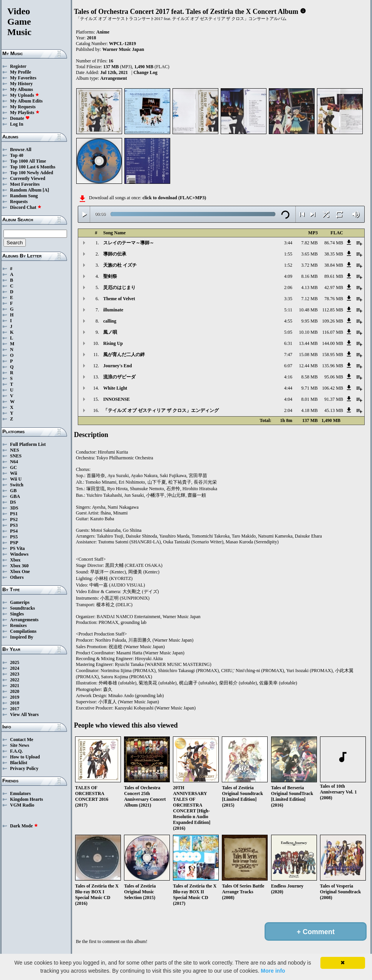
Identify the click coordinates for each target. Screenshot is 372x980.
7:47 (288, 355)
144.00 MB (333, 343)
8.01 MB (309, 399)
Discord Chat (26, 207)
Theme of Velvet (119, 299)
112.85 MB (333, 310)
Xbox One (20, 572)
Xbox (15, 560)
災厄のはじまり (119, 287)
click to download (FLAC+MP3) (174, 198)
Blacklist (19, 763)
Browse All (21, 150)
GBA (15, 496)
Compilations (23, 631)
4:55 (288, 321)
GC (13, 467)
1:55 (288, 254)
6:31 (288, 343)
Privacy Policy (24, 768)
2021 (15, 686)
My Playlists (25, 113)
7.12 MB (309, 299)
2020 (15, 691)
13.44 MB (308, 343)
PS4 (14, 531)
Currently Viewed (28, 178)
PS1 (14, 514)
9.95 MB (309, 321)
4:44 (288, 388)
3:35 (288, 299)
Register (18, 66)
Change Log (145, 72)
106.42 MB (333, 388)
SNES (16, 456)
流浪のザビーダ (119, 377)
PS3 (14, 525)
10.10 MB (308, 332)
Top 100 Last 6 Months (33, 167)
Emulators (20, 793)
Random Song (24, 196)
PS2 (14, 519)
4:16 (288, 377)
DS (13, 502)
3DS (14, 508)
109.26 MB (333, 321)
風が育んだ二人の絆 (124, 355)
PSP (14, 543)
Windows (19, 554)
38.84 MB (334, 265)
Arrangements (24, 620)
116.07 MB (333, 332)
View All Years (24, 714)
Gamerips (20, 602)
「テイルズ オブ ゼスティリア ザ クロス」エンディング (161, 410)
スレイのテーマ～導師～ (129, 243)
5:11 (288, 310)
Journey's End (117, 366)
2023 (15, 674)
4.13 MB (309, 287)
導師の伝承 (115, 254)
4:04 (288, 399)
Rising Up (113, 343)
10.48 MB (308, 310)
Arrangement (113, 78)
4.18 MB (309, 410)
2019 (15, 697)
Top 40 (17, 155)
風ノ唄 (110, 332)
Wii (13, 473)
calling (110, 321)
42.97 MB (334, 287)
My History (21, 84)
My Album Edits (26, 101)
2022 (15, 680)
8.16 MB (309, 276)
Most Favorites (25, 184)
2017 (15, 709)
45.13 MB (334, 410)
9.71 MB (309, 388)
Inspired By (22, 637)
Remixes (18, 625)
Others (17, 577)
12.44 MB (308, 366)
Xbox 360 (19, 566)
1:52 (288, 265)
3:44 (288, 243)
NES (14, 450)
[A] (46, 190)
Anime (103, 32)
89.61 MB (334, 276)
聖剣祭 (110, 276)
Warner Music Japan (123, 49)
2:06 (288, 287)
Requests (19, 202)
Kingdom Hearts (27, 799)
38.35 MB (334, 254)
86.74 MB (334, 243)
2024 (15, 668)
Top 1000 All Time (28, 161)
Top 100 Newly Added (32, 173)
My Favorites (23, 78)
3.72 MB (309, 265)
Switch (17, 485)
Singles (17, 614)
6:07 (288, 366)
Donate (20, 118)
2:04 (288, 410)
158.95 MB (333, 355)
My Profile (21, 72)
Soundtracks (23, 608)
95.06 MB (334, 377)
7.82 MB (309, 243)
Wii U (16, 479)
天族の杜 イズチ (120, 265)
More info (273, 971)
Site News (20, 745)
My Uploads (25, 95)
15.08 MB (308, 355)
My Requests (23, 107)
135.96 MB (333, 366)
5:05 (288, 332)
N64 (14, 462)
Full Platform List (28, 444)
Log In (17, 124)
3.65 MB (309, 254)
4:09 (288, 276)
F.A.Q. (16, 751)
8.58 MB (309, 377)
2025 (15, 662)
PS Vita (17, 548)
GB (13, 491)
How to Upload (25, 757)
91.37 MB (334, 399)
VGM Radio (22, 805)
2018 (15, 703)
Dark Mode (24, 826)
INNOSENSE (116, 399)
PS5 (14, 537)
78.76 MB (334, 299)
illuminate (113, 310)
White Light (115, 388)
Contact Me (22, 740)
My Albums (22, 89)
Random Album (26, 190)
